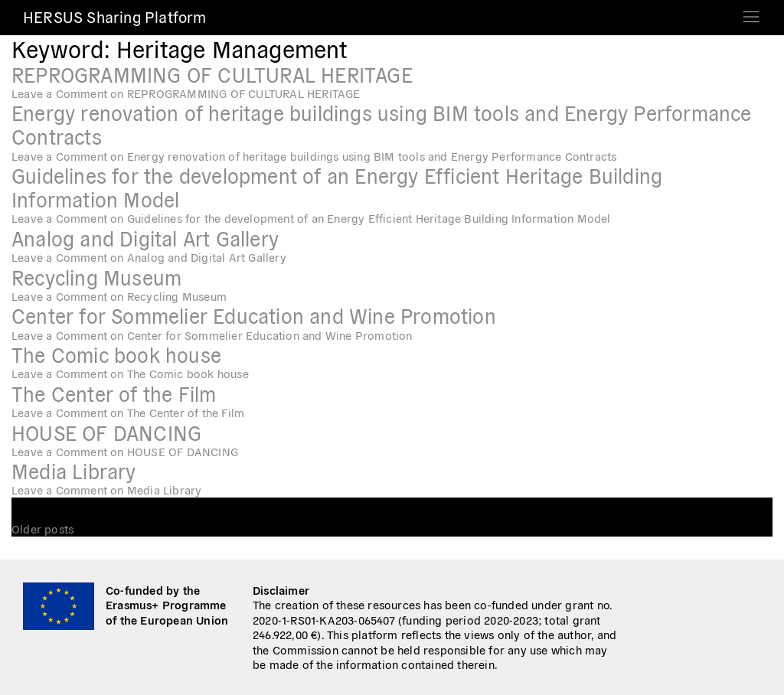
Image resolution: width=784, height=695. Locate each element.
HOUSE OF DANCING (106, 432)
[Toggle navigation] (751, 12)
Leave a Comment (186, 93)
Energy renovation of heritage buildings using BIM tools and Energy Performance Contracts (382, 124)
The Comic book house (116, 354)
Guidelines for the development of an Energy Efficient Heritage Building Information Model (337, 187)
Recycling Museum (96, 277)
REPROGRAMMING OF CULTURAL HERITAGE (212, 74)
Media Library (74, 470)
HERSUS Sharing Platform (115, 16)
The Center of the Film (114, 393)
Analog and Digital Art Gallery (145, 238)
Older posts (42, 529)
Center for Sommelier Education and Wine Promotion (254, 315)
